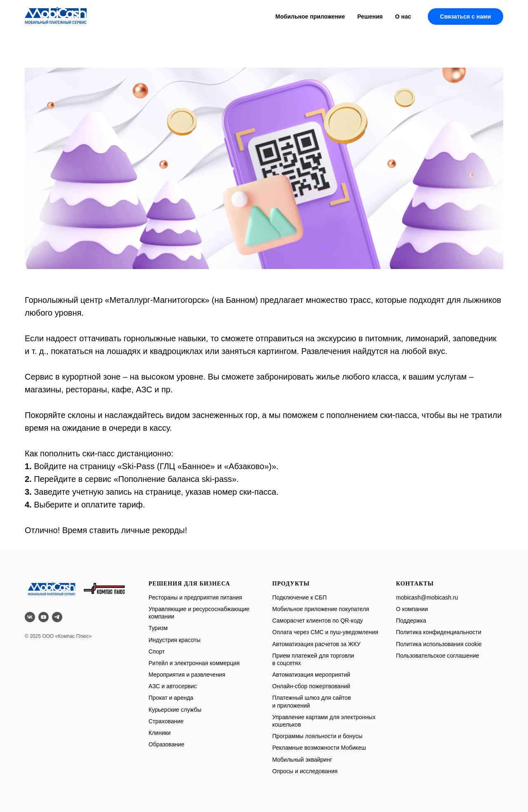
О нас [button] (403, 17)
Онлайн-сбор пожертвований (311, 686)
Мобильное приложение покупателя (321, 609)
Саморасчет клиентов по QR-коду (318, 621)
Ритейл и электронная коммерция (194, 663)
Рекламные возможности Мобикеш (319, 748)
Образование (166, 744)
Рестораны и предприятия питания (195, 597)
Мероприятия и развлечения (187, 675)
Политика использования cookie (439, 644)
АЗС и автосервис (173, 686)
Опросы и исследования (305, 771)
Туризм (158, 628)
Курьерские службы (175, 710)
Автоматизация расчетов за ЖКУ (316, 644)
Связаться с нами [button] (466, 17)
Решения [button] (370, 17)
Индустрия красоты (174, 640)
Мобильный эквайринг (302, 760)
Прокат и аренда (171, 698)
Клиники (160, 733)
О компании (412, 609)
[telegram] (57, 617)
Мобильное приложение (310, 17)
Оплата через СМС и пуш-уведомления (325, 632)
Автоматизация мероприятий (311, 675)
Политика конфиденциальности (439, 632)
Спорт (157, 651)
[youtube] (44, 617)
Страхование (166, 721)
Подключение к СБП (299, 597)
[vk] (30, 617)
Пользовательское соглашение (438, 656)
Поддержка (411, 621)
